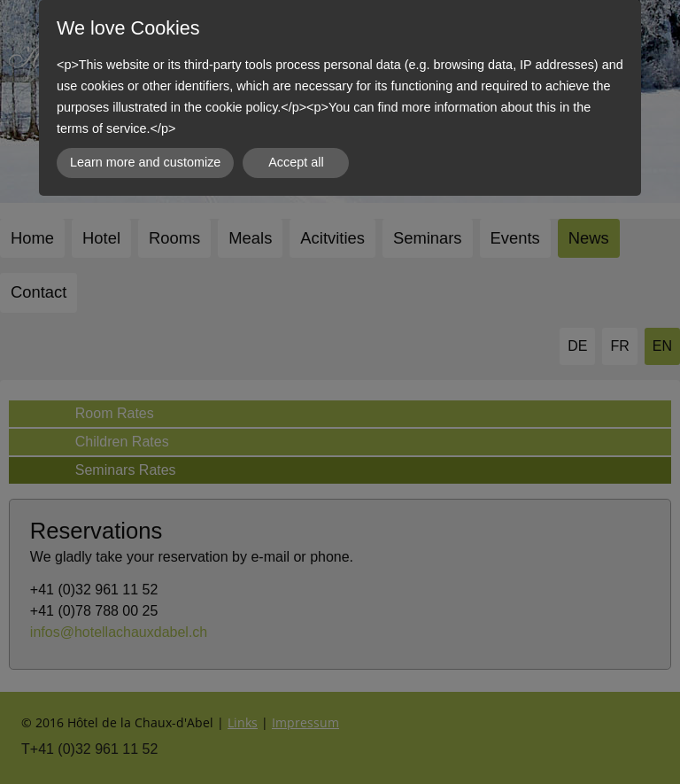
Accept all (296, 162)
